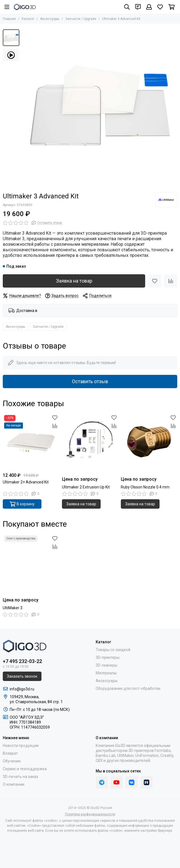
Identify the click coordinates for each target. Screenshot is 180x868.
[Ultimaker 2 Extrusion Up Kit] (90, 442)
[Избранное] (160, 7)
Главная (9, 19)
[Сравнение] (171, 281)
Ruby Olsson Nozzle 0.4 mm (145, 487)
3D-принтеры (108, 657)
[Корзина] (172, 7)
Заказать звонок (22, 676)
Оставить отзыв (90, 381)
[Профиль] (149, 7)
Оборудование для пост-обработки (128, 688)
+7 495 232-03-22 (22, 661)
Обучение (12, 761)
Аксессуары (50, 19)
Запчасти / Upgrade (81, 19)
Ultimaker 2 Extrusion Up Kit (86, 487)
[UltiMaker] (166, 200)
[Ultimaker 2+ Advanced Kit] (31, 442)
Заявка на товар (74, 281)
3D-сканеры (106, 665)
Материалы (106, 673)
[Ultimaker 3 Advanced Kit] (100, 107)
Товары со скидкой (113, 650)
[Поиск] (127, 7)
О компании (14, 784)
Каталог (28, 19)
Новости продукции (21, 746)
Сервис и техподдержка (25, 769)
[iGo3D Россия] (25, 7)
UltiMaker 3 (13, 608)
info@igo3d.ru (22, 689)
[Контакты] (138, 7)
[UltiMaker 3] (31, 562)
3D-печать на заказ (20, 777)
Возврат (10, 753)
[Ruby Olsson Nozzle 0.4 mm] (149, 442)
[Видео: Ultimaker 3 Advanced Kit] (11, 55)
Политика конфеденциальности (90, 814)
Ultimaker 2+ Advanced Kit (26, 482)
